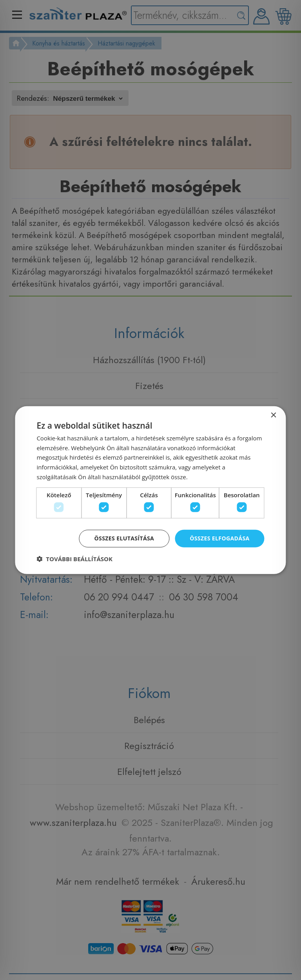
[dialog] (150, 490)
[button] (74, 559)
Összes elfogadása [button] (219, 538)
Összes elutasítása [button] (124, 538)
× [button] (273, 415)
